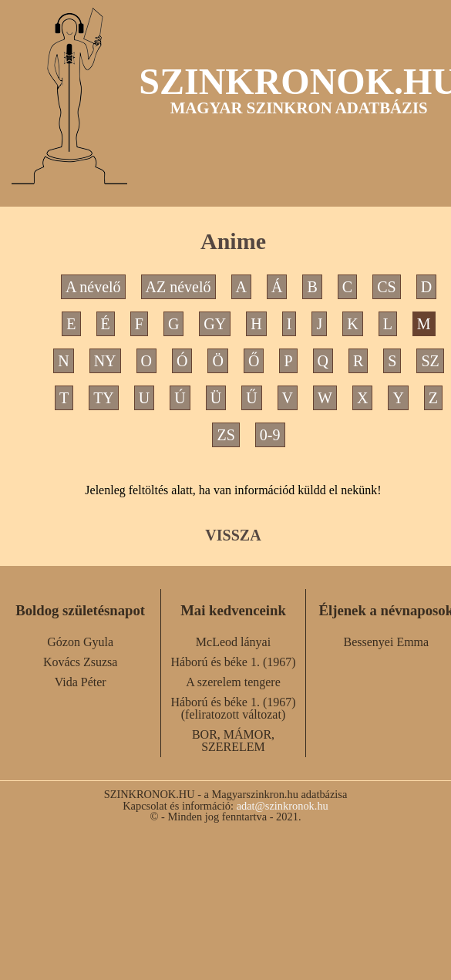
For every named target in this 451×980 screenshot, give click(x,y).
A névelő (93, 287)
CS (386, 287)
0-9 (270, 435)
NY (105, 361)
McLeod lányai (233, 642)
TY (104, 398)
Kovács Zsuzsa (80, 662)
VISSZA (233, 535)
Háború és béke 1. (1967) (233, 662)
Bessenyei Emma (387, 642)
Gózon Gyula (80, 642)
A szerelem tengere (233, 682)
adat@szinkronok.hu (283, 806)
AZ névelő (178, 287)
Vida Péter (81, 682)
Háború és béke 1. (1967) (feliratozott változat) (233, 708)
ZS (225, 435)
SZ (430, 361)
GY (215, 324)
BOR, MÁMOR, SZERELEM (233, 741)
